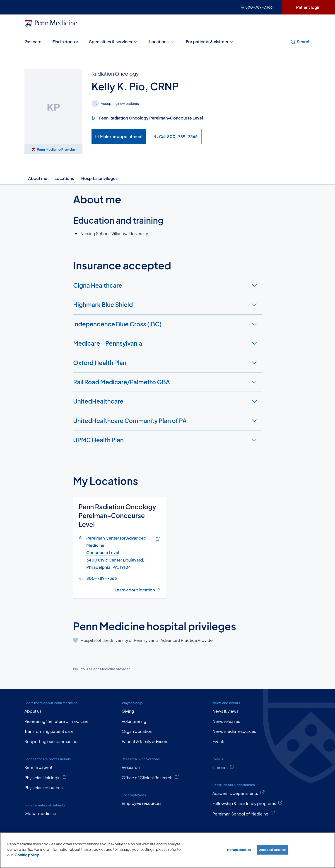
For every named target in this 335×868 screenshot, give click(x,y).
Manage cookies (239, 850)
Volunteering (134, 721)
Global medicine (40, 813)
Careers (223, 767)
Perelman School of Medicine (244, 813)
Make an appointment (119, 136)
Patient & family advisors (145, 741)
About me (38, 178)
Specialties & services (114, 42)
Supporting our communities (52, 741)
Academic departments (239, 793)
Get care (33, 42)
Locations (162, 42)
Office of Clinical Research (150, 777)
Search (300, 42)
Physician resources (44, 788)
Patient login (308, 7)
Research (131, 767)
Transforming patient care (49, 731)
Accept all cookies (272, 850)
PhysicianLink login (46, 777)
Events (219, 741)
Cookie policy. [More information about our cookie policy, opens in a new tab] (28, 855)
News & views (225, 711)
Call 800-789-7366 (176, 136)
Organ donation (137, 731)
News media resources (234, 731)
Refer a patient (39, 767)
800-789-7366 (257, 7)
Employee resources (141, 803)
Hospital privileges (100, 178)
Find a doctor (65, 42)
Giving (128, 711)
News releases (226, 721)
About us (33, 711)
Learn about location (137, 590)
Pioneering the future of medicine (57, 721)
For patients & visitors (210, 42)
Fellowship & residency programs (248, 803)
